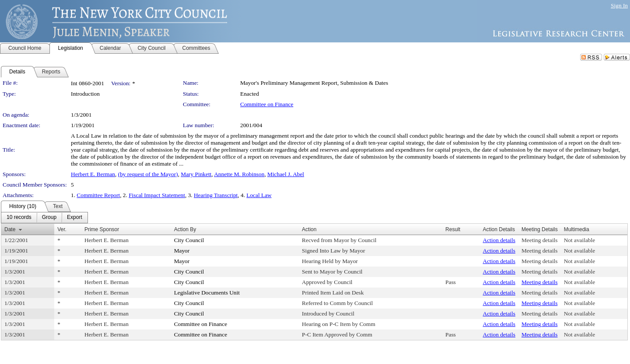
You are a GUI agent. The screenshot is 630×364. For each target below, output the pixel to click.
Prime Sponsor (102, 229)
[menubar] (44, 218)
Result (453, 229)
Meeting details (540, 240)
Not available (579, 240)
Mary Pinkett (196, 174)
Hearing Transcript (216, 195)
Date (10, 229)
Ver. (62, 229)
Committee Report (98, 195)
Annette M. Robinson (239, 174)
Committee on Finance (267, 104)
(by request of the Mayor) (148, 174)
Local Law (259, 195)
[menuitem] (19, 218)
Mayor (182, 251)
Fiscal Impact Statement (157, 195)
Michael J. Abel (286, 174)
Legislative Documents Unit (207, 293)
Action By (185, 229)
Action (309, 229)
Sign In (619, 5)
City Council (189, 240)
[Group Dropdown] (49, 218)
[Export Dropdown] (75, 218)
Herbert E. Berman (93, 174)
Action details (499, 240)
